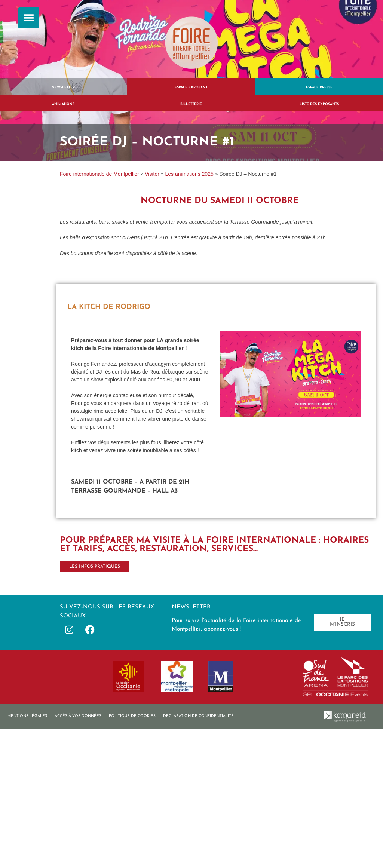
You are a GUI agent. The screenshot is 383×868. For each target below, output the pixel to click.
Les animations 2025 (189, 174)
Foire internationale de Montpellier (99, 174)
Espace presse (319, 87)
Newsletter (63, 87)
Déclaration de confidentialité (198, 716)
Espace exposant (191, 87)
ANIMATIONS (63, 104)
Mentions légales (27, 716)
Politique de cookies (132, 716)
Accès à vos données (78, 716)
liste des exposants (319, 104)
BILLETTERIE (191, 104)
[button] (29, 18)
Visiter (152, 174)
